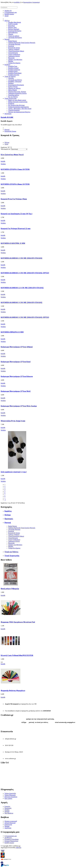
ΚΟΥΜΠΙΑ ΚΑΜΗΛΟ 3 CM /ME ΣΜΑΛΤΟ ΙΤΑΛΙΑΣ (22, 302)
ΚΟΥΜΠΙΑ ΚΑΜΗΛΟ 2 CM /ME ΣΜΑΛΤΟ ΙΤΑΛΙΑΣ (22, 258)
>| (5, 500)
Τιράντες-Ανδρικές (14, 49)
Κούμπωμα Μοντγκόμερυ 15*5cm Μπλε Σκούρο (19, 406)
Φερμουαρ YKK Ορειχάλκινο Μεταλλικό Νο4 (18, 622)
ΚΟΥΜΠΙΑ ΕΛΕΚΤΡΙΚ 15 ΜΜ (13, 243)
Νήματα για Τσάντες (14, 88)
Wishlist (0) (8, 11)
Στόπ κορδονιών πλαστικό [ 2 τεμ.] (14, 472)
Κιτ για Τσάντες (13, 97)
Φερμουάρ (11, 58)
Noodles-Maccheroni (15, 22)
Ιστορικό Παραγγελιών (11, 841)
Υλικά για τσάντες (14, 36)
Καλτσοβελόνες (13, 32)
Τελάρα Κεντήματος (14, 63)
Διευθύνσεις (8, 838)
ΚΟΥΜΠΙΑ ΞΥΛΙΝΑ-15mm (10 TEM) (15, 169)
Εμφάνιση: (4, 147)
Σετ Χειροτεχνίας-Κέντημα (16, 105)
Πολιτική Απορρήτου (11, 797)
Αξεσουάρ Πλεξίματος (15, 38)
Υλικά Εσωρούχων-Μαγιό (16, 51)
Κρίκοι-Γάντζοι (13, 87)
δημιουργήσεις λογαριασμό (31, 2)
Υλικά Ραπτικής (13, 53)
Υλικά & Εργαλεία (14, 110)
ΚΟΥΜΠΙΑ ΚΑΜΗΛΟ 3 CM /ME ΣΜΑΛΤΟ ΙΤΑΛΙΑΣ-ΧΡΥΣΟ (25, 317)
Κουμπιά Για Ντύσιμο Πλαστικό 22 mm (16, 229)
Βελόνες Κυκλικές (14, 29)
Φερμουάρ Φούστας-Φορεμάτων (13, 691)
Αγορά (6, 16)
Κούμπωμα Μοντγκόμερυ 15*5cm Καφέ (16, 362)
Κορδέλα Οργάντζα (14, 70)
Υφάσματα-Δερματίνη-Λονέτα (17, 93)
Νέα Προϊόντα (9, 813)
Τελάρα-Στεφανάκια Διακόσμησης (19, 107)
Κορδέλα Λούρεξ (13, 68)
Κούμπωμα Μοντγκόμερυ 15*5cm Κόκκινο (17, 376)
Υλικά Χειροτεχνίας (11, 98)
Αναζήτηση (8, 828)
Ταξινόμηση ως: (6, 149)
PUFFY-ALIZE (13, 24)
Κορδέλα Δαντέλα (14, 75)
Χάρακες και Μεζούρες (15, 60)
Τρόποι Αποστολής (10, 793)
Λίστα (6, 144)
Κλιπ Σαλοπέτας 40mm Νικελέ (12, 155)
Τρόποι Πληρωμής (10, 795)
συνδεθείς (17, 2)
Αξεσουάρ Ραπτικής (14, 44)
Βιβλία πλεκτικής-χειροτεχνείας (18, 102)
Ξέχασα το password (11, 821)
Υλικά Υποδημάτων (14, 54)
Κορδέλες (7, 65)
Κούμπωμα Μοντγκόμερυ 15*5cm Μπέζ (16, 391)
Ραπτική (7, 39)
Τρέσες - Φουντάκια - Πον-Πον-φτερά (20, 109)
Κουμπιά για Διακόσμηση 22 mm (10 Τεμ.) (17, 214)
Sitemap (7, 811)
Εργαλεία (11, 46)
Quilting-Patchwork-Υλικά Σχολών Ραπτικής (22, 43)
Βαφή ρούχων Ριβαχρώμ (10, 589)
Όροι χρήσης (8, 798)
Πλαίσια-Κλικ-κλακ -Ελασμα (17, 92)
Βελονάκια (12, 26)
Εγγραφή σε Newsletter (12, 839)
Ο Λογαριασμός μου (11, 12)
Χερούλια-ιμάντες (14, 95)
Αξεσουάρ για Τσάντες (15, 80)
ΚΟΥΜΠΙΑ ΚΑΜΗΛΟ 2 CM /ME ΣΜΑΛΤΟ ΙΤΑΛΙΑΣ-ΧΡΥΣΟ (25, 273)
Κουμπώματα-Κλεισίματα (16, 85)
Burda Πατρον (13, 41)
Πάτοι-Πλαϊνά (13, 90)
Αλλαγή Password (10, 823)
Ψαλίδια (11, 61)
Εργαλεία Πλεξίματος (15, 31)
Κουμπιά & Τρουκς (14, 48)
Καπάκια (11, 83)
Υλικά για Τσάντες (10, 76)
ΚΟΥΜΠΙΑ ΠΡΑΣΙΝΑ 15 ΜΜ (12, 332)
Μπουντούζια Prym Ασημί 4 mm (13, 421)
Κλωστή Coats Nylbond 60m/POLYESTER (17, 655)
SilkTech (18, 848)
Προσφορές (8, 114)
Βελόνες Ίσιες (12, 27)
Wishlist (7, 810)
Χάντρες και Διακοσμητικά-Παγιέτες (19, 112)
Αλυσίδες (11, 78)
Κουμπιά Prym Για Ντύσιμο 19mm (14, 199)
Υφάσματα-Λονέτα (14, 56)
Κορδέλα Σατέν (13, 71)
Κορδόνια (11, 103)
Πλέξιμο (7, 21)
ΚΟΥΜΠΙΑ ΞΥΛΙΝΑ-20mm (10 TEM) (15, 184)
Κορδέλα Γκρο (13, 66)
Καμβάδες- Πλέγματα (15, 81)
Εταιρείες (7, 806)
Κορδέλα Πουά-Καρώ (15, 73)
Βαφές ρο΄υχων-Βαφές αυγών (17, 100)
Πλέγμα (7, 142)
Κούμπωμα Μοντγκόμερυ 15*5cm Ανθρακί (17, 347)
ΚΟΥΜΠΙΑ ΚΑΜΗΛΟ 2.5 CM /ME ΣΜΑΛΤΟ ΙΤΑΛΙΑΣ (22, 288)
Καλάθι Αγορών (9, 14)
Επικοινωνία (8, 825)
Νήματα (11, 34)
